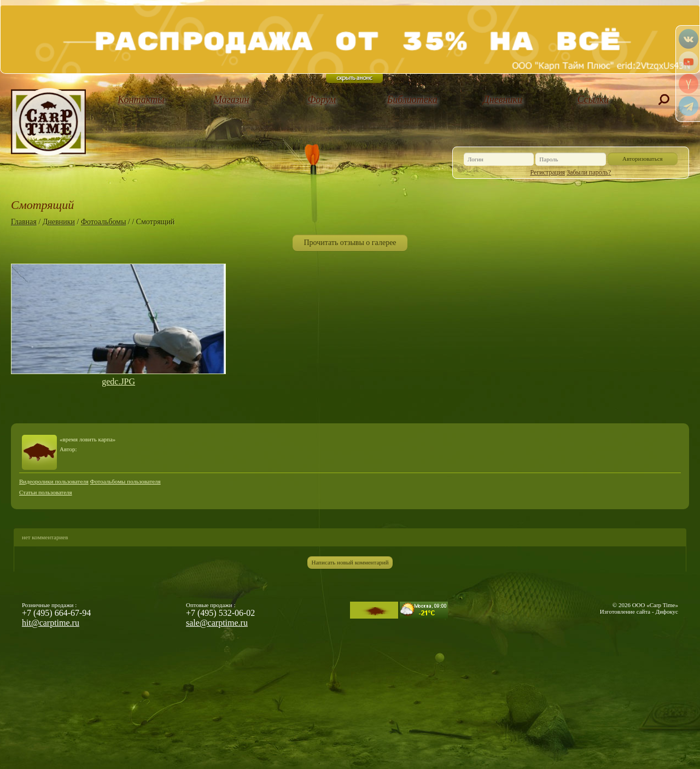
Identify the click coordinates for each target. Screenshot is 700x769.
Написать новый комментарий (350, 562)
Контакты (141, 100)
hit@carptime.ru (51, 623)
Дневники (503, 100)
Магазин (232, 100)
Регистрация (548, 172)
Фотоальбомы (104, 222)
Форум (322, 100)
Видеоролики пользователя (54, 481)
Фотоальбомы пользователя (126, 481)
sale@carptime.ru (217, 623)
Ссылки (593, 100)
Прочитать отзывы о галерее (350, 243)
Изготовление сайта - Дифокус (639, 611)
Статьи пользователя (46, 492)
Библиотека (412, 100)
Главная (24, 222)
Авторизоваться (643, 159)
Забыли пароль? (589, 172)
